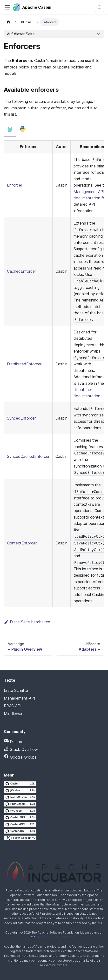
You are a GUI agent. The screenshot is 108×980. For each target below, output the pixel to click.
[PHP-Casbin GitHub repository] (20, 804)
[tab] (10, 129)
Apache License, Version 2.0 (56, 937)
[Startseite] (8, 22)
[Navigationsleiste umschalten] (7, 7)
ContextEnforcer (22, 543)
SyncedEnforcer (21, 418)
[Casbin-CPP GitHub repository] (20, 824)
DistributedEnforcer (24, 364)
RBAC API (13, 706)
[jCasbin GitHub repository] (20, 791)
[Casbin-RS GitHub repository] (20, 831)
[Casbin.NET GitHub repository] (20, 818)
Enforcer (15, 185)
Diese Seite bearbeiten (27, 622)
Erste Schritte (16, 690)
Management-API (20, 698)
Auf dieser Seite (21, 34)
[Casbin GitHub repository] (20, 784)
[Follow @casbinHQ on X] (20, 838)
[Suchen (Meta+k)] (100, 7)
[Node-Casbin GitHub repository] (20, 797)
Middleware (14, 714)
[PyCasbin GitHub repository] (20, 811)
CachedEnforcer (21, 271)
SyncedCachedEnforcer (28, 456)
